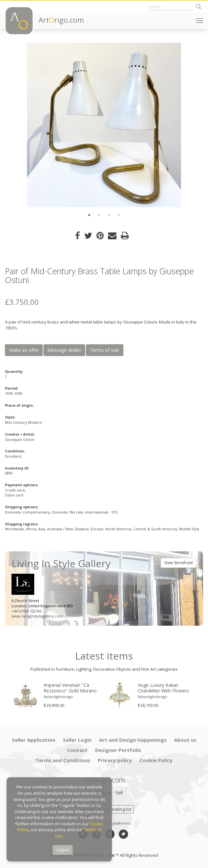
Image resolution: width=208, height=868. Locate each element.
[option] (104, 125)
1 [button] (89, 215)
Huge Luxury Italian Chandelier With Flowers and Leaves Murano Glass (165, 688)
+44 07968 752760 (26, 611)
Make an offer (24, 350)
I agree (63, 850)
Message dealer (64, 350)
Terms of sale (105, 350)
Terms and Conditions (63, 760)
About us (185, 740)
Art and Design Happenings (133, 740)
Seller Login (77, 740)
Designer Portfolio (118, 750)
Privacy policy (115, 760)
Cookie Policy (156, 760)
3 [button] (109, 215)
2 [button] (99, 215)
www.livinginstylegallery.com (37, 616)
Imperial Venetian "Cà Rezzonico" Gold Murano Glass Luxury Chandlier (70, 688)
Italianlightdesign (58, 697)
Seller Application (34, 740)
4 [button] (119, 215)
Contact (77, 750)
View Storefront (179, 563)
